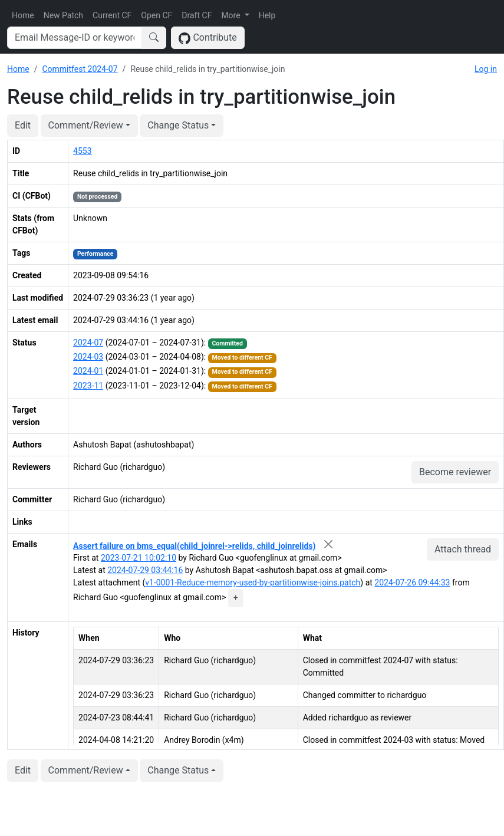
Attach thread (463, 549)
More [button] (232, 15)
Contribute (208, 38)
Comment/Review (86, 125)
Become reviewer (455, 472)
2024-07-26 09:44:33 (412, 582)
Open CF (157, 15)
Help (267, 15)
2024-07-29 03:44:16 (145, 570)
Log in (486, 69)
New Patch (63, 15)
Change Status (178, 125)
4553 (82, 151)
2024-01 (88, 371)
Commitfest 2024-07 (80, 69)
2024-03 (88, 357)
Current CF (112, 15)
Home (23, 15)
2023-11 (88, 386)
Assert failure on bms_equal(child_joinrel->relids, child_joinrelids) (194, 545)
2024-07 (88, 343)
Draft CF (197, 15)
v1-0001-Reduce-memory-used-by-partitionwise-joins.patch (253, 582)
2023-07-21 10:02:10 (139, 558)
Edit (23, 125)
